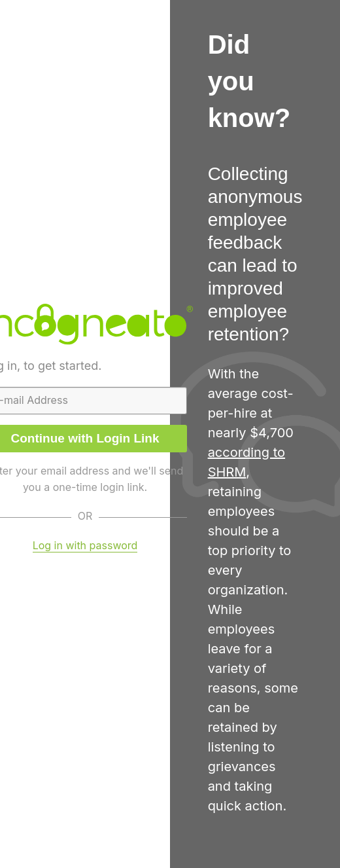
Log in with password (85, 545)
